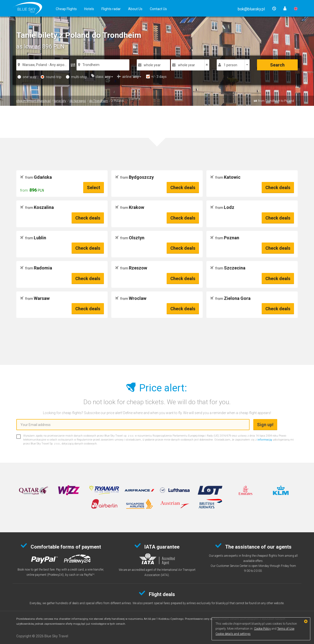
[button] (251, 9)
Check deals (183, 188)
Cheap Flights (66, 9)
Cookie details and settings (233, 634)
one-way (27, 77)
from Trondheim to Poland (276, 101)
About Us (135, 9)
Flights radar (111, 9)
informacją (265, 440)
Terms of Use (286, 629)
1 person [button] (230, 65)
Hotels (89, 9)
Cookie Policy (262, 629)
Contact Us (158, 9)
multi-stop (77, 77)
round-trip (51, 77)
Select (94, 188)
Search (277, 65)
